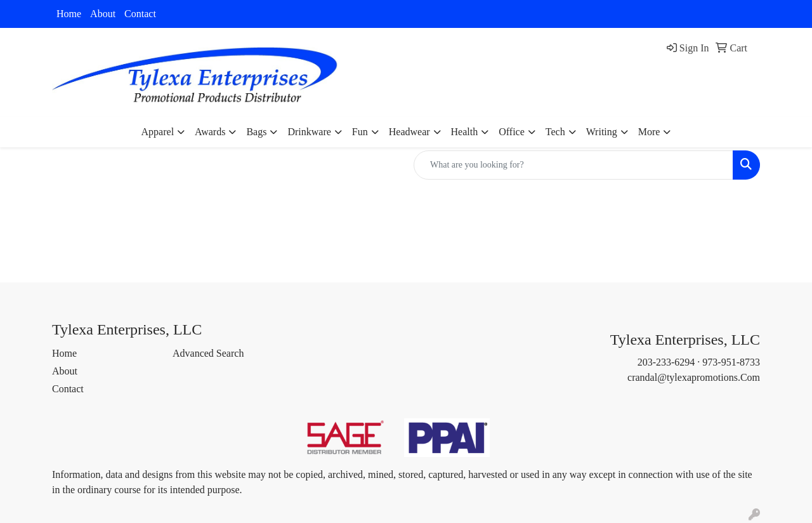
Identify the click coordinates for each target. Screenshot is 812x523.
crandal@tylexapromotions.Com (694, 377)
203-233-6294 (666, 362)
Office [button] (512, 132)
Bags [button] (256, 132)
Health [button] (465, 132)
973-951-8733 (731, 362)
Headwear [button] (409, 132)
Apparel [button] (158, 132)
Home (69, 14)
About (103, 14)
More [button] (649, 132)
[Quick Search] (573, 165)
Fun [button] (360, 132)
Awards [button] (210, 132)
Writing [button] (602, 132)
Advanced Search (208, 353)
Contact (140, 14)
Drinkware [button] (309, 132)
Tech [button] (555, 132)
